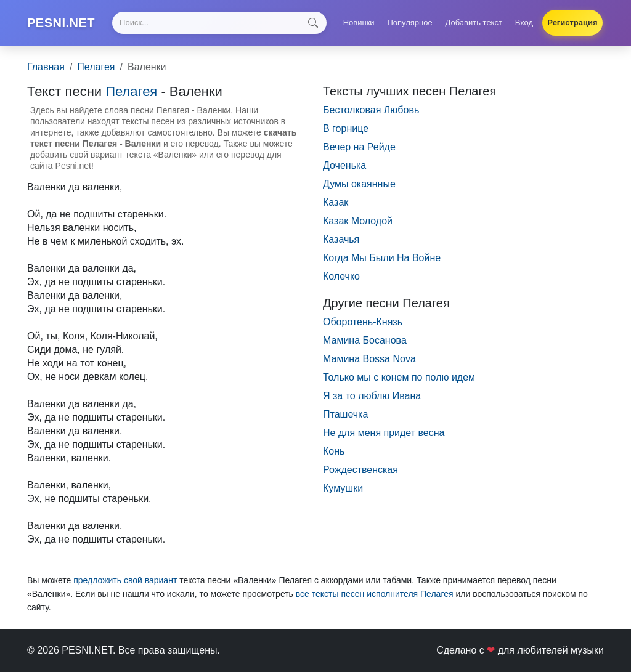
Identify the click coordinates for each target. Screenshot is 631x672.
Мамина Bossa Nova (369, 359)
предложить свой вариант (125, 580)
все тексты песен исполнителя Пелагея (375, 594)
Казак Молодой (358, 221)
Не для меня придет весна (384, 433)
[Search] (219, 23)
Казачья (341, 239)
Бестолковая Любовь (371, 110)
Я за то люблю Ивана (372, 396)
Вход (524, 22)
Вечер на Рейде (359, 147)
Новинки (359, 22)
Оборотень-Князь (363, 322)
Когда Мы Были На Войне (382, 258)
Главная (46, 67)
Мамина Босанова (365, 340)
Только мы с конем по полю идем (399, 377)
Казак (336, 202)
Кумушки (343, 488)
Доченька (344, 165)
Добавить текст (474, 22)
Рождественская (360, 470)
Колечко (341, 276)
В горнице (346, 128)
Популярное (409, 22)
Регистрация (572, 22)
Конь (334, 451)
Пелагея (96, 67)
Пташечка (345, 414)
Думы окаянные (359, 184)
